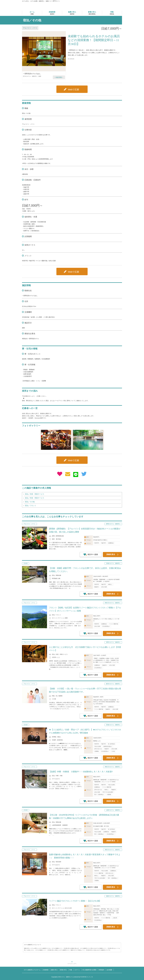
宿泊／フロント (31, 506)
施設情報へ (60, 77)
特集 (71, 970)
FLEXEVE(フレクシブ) (87, 977)
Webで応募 (74, 90)
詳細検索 (46, 970)
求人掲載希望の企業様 (89, 970)
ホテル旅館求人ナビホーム (32, 970)
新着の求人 (64, 970)
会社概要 (109, 970)
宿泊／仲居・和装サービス (35, 494)
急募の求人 (54, 970)
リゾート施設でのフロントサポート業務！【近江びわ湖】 (75, 901)
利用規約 (101, 970)
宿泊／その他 (30, 502)
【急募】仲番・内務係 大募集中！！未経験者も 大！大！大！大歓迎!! (81, 772)
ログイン (77, 970)
